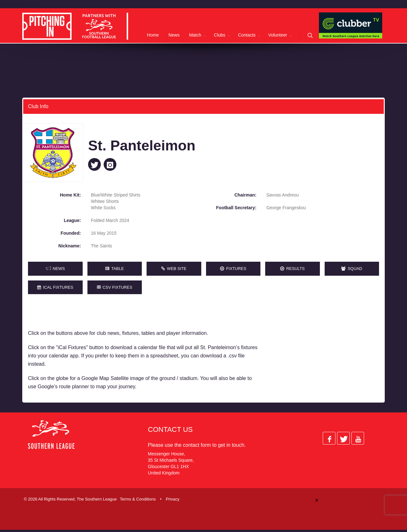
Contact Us (170, 432)
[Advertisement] (324, 352)
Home (153, 35)
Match (195, 35)
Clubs (220, 35)
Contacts (247, 35)
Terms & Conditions (138, 501)
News (174, 35)
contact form (197, 447)
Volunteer (278, 35)
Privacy (172, 501)
